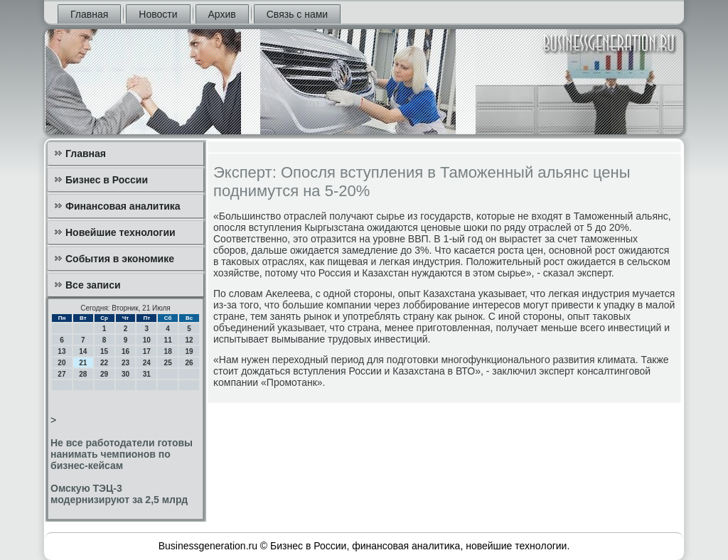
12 (189, 340)
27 (61, 374)
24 (147, 363)
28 (83, 374)
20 (61, 363)
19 (189, 351)
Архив (222, 14)
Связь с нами (297, 14)
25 (168, 363)
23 (125, 363)
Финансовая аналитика (123, 206)
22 (104, 363)
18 (168, 351)
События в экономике (120, 259)
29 (104, 374)
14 (83, 351)
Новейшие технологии (121, 232)
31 (147, 374)
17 (147, 351)
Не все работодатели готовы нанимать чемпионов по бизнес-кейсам (122, 454)
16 (125, 351)
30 (125, 374)
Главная (89, 14)
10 (147, 340)
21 (83, 363)
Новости (158, 14)
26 (189, 363)
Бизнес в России (107, 180)
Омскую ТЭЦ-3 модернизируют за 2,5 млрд (119, 494)
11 (168, 340)
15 (104, 351)
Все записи (93, 285)
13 (61, 351)
